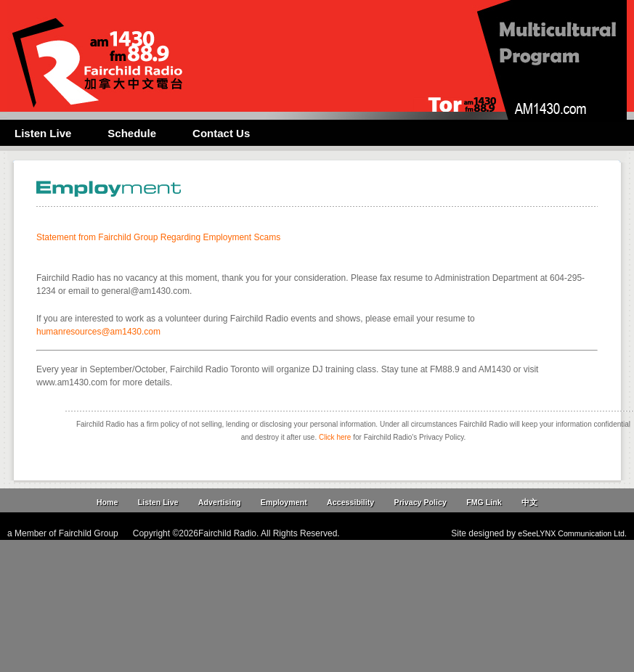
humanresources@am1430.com (98, 332)
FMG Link (484, 502)
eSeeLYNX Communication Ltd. (572, 533)
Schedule (132, 133)
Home (107, 502)
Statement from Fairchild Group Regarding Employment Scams (158, 237)
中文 (529, 502)
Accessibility (350, 502)
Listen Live (43, 133)
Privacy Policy (420, 502)
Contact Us (221, 133)
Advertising (220, 502)
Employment (284, 502)
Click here (335, 437)
